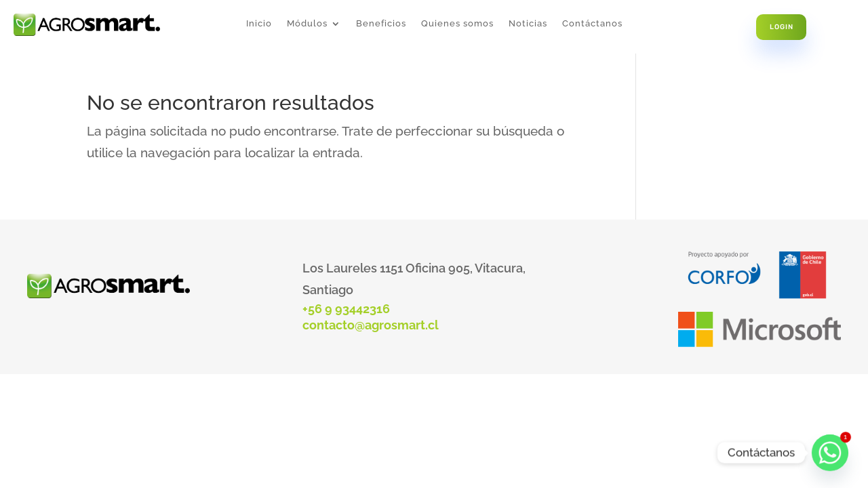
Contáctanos (592, 24)
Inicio (259, 24)
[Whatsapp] (830, 453)
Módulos (307, 24)
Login (782, 27)
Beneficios (381, 24)
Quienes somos (457, 24)
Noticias (528, 24)
